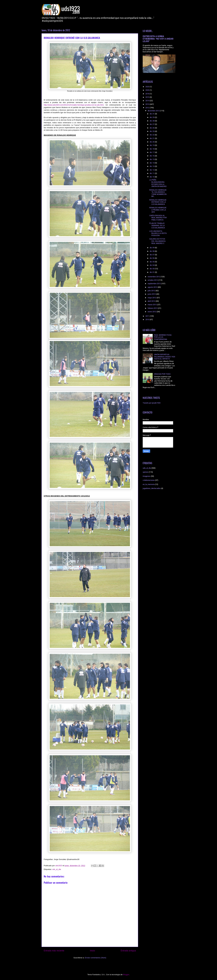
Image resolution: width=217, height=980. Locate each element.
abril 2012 (152, 301)
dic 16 (152, 156)
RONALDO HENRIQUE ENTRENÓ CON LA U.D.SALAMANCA (158, 202)
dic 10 (152, 177)
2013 (148, 104)
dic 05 (152, 262)
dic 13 (152, 166)
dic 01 (152, 272)
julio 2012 (152, 291)
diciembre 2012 (154, 111)
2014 (148, 101)
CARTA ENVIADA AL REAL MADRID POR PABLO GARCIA (158, 218)
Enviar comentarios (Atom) (95, 958)
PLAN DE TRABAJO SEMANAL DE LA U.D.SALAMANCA (157, 225)
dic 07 (152, 255)
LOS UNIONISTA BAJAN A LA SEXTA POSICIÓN (158, 233)
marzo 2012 (152, 305)
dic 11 (152, 173)
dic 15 (152, 159)
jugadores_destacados (152, 488)
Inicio (92, 951)
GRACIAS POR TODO (162, 374)
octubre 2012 (153, 280)
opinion (146, 472)
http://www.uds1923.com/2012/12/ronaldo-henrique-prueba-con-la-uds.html (74, 105)
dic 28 (152, 121)
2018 (148, 94)
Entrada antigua (128, 951)
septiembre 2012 (154, 284)
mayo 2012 (152, 298)
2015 (148, 97)
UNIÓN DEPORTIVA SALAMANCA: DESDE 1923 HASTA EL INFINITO (165, 357)
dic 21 (152, 138)
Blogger (126, 975)
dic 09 (152, 248)
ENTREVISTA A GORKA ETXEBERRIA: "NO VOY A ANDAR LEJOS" (158, 39)
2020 (148, 90)
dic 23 (152, 131)
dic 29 (152, 117)
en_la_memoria (149, 484)
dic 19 (152, 145)
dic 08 (152, 251)
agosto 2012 (153, 287)
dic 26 (152, 128)
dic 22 (152, 135)
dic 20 (152, 142)
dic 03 (152, 269)
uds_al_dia (57, 869)
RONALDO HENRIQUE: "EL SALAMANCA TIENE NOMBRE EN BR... (158, 193)
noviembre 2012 (154, 277)
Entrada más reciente (54, 951)
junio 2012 (152, 294)
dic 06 (152, 258)
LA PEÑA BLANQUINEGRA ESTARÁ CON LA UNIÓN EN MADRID (158, 183)
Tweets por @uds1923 (152, 403)
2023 (148, 87)
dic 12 (152, 170)
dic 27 (152, 124)
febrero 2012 (153, 308)
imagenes (147, 476)
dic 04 (152, 265)
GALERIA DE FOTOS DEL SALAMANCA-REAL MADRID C (158, 241)
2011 (148, 316)
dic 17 (152, 152)
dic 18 (152, 149)
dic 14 (152, 163)
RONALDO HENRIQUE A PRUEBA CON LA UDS (158, 210)
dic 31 (152, 114)
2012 (148, 108)
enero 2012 (152, 312)
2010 (148, 319)
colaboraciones (149, 480)
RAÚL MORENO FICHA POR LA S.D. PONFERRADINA (163, 337)
